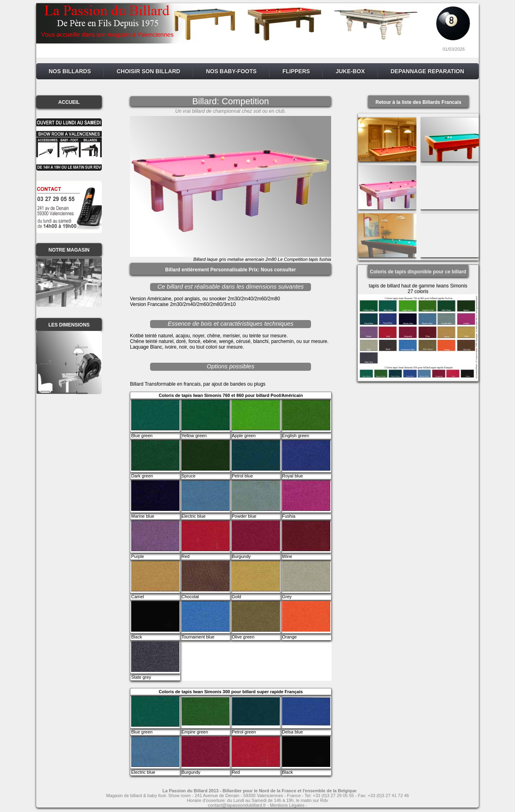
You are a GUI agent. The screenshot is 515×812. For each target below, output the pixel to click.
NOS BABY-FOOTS (231, 71)
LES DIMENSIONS (69, 325)
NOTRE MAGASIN (69, 250)
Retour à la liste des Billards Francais (418, 102)
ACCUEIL (69, 102)
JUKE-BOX (350, 71)
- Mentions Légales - (287, 805)
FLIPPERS (296, 71)
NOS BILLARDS (70, 71)
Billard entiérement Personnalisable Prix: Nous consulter (231, 270)
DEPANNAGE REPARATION (427, 71)
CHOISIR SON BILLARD (148, 71)
